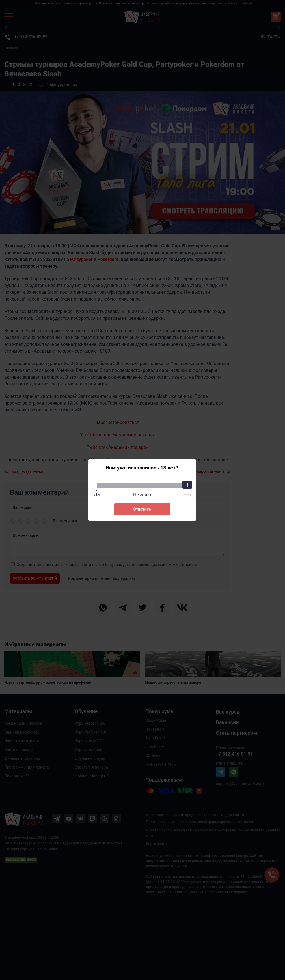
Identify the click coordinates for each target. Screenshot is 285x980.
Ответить (142, 509)
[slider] (187, 485)
